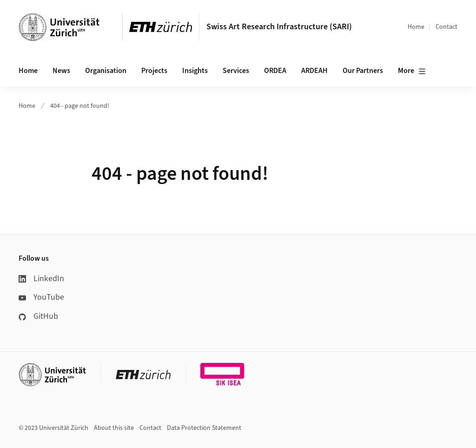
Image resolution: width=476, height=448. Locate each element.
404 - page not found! (80, 106)
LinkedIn (41, 279)
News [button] (61, 71)
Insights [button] (195, 71)
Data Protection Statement (204, 428)
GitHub (38, 316)
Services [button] (236, 71)
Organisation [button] (106, 71)
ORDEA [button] (275, 71)
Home (416, 27)
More (412, 71)
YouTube (41, 297)
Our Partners (363, 71)
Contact (446, 27)
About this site (114, 428)
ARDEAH (314, 71)
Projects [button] (154, 71)
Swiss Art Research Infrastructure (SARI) (279, 27)
